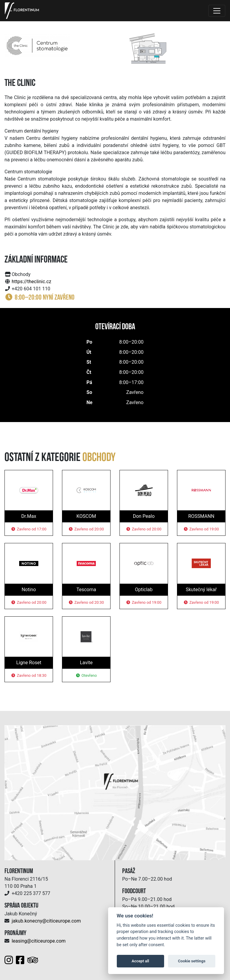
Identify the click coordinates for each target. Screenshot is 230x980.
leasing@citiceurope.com (39, 941)
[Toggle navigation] (217, 11)
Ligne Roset (29, 663)
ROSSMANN (201, 516)
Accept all (140, 961)
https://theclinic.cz (31, 282)
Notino (29, 590)
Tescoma (86, 590)
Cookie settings (192, 961)
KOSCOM (86, 516)
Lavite (86, 663)
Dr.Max (29, 516)
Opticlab (144, 590)
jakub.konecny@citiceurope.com (46, 921)
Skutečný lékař (201, 590)
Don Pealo (144, 516)
